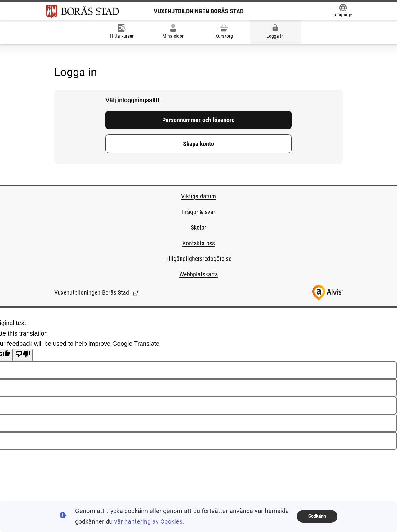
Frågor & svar (199, 212)
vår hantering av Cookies (148, 521)
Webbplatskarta (199, 274)
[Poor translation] (23, 355)
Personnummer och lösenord (198, 120)
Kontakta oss (199, 243)
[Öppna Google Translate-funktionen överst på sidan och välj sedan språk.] (342, 11)
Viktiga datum (198, 196)
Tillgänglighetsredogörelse (198, 259)
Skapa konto (198, 144)
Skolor (198, 227)
